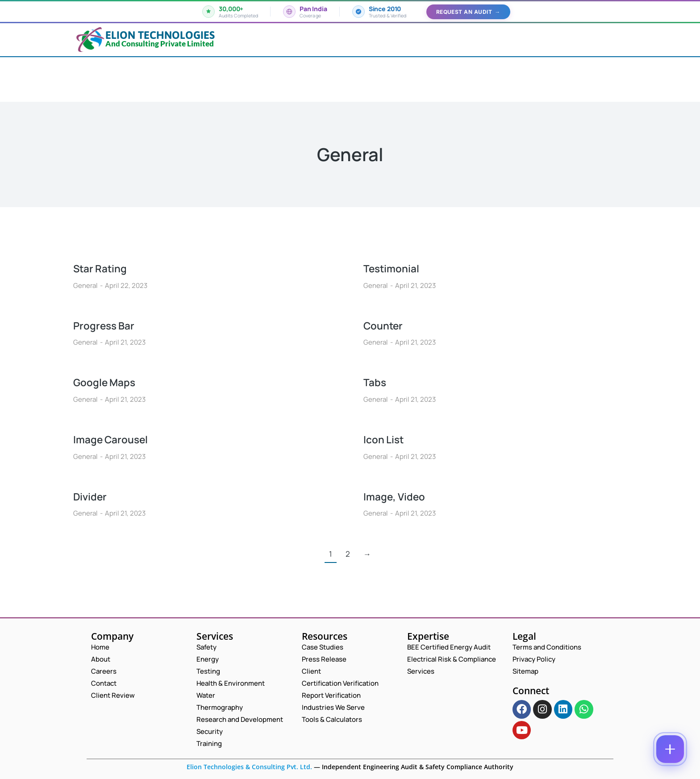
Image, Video (396, 496)
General (85, 285)
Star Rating (102, 268)
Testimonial (393, 268)
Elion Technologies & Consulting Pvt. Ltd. (249, 767)
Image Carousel (113, 439)
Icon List (385, 439)
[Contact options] (670, 749)
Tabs (375, 382)
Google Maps (106, 382)
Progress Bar (106, 325)
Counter (385, 325)
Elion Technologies (160, 35)
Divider (91, 496)
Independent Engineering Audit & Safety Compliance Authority (417, 767)
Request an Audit (468, 12)
